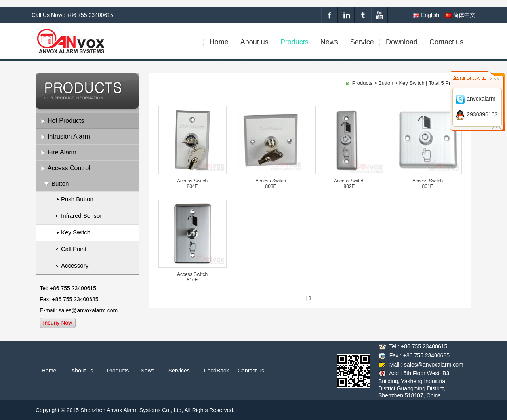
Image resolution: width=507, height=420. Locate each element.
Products (362, 83)
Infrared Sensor (79, 216)
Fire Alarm (62, 152)
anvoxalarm (475, 99)
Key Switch (73, 233)
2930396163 (476, 114)
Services (179, 371)
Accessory (72, 266)
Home (49, 371)
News (148, 371)
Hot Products (66, 121)
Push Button (74, 200)
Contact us (251, 371)
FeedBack (216, 371)
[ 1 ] (310, 298)
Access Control (69, 168)
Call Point (71, 249)
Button (60, 183)
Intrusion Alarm (69, 136)
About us (82, 371)
